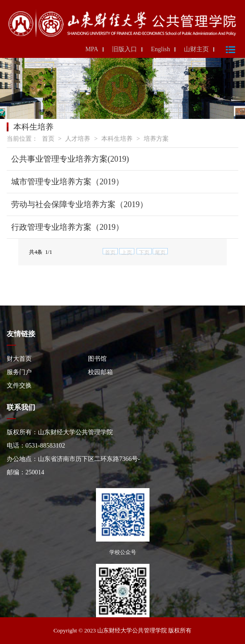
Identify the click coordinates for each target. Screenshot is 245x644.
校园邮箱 (100, 372)
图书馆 (97, 359)
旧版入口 (125, 49)
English (160, 49)
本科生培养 (117, 139)
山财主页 (196, 49)
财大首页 (19, 359)
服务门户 (19, 372)
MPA (92, 49)
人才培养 (78, 139)
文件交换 (19, 385)
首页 (48, 139)
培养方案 (156, 139)
